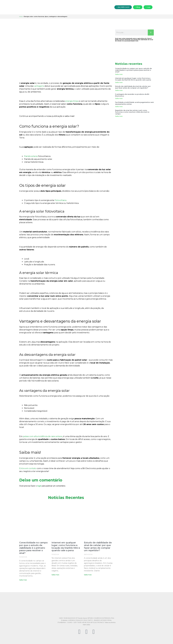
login (39, 486)
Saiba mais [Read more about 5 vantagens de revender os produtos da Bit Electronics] (119, 98)
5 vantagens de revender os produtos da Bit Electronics (132, 95)
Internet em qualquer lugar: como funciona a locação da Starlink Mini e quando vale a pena (66, 547)
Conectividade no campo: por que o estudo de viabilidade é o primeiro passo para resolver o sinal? (34, 548)
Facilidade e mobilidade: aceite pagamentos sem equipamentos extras (134, 103)
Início (21, 17)
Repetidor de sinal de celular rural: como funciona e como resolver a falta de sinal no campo (132, 112)
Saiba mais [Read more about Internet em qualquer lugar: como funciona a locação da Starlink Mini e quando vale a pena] (55, 575)
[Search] (151, 33)
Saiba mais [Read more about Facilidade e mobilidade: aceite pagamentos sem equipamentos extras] (119, 107)
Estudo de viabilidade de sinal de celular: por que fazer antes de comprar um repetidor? (98, 547)
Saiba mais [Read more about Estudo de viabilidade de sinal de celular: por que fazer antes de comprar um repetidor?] (88, 575)
